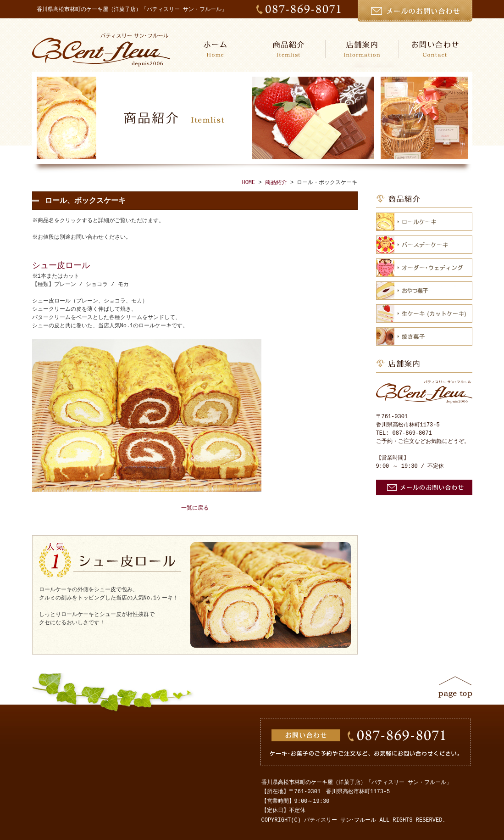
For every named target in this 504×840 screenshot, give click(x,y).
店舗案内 (362, 49)
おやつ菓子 (424, 291)
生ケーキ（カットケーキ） (424, 314)
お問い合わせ (436, 49)
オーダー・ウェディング (424, 268)
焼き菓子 (424, 336)
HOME (216, 49)
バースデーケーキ (424, 245)
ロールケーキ (424, 222)
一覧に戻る (195, 508)
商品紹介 (289, 49)
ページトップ (455, 687)
